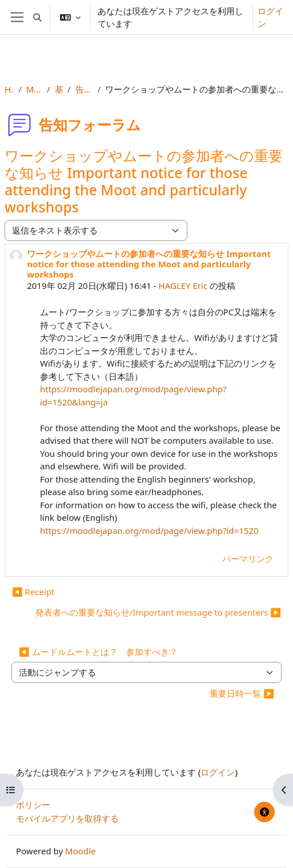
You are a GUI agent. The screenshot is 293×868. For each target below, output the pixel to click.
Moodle (80, 851)
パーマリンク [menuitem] (248, 558)
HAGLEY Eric (183, 286)
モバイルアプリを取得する (67, 818)
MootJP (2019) (34, 89)
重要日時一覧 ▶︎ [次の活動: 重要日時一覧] (242, 693)
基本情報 (59, 89)
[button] (37, 17)
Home (9, 89)
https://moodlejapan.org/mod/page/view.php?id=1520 (149, 531)
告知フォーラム (84, 89)
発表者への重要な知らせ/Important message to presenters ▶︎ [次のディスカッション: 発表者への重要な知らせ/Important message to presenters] (158, 612)
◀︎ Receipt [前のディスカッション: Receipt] (33, 592)
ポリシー (33, 805)
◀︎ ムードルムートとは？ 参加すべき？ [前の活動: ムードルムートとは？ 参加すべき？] (98, 652)
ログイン (270, 17)
